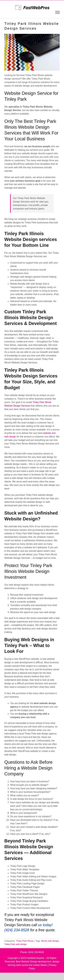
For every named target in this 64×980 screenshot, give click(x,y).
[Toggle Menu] (58, 12)
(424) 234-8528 (36, 952)
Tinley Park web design (16, 944)
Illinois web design (50, 941)
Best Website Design (27, 962)
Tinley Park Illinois (25, 941)
